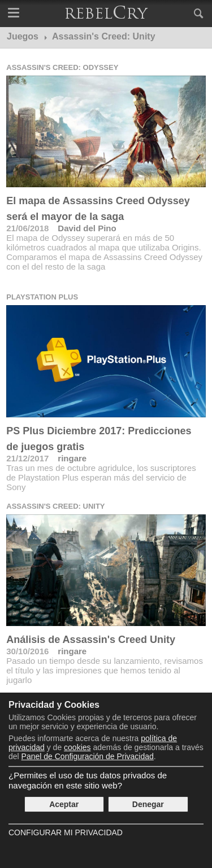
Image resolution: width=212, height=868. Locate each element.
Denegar (148, 804)
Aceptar (64, 804)
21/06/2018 (27, 228)
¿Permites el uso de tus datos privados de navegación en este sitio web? (88, 780)
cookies (77, 747)
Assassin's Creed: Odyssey (62, 67)
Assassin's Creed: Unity (55, 506)
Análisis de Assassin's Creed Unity (91, 640)
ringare (72, 458)
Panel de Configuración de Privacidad (88, 756)
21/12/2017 (27, 458)
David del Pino (87, 228)
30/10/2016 (27, 651)
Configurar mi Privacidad (66, 832)
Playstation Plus (42, 297)
